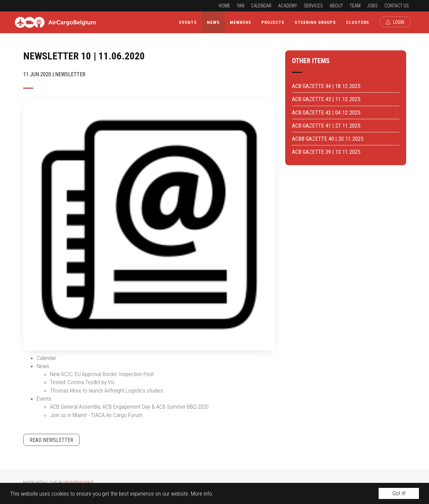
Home (224, 6)
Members (241, 22)
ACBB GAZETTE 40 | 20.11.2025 (328, 139)
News (213, 22)
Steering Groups (315, 22)
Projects (273, 22)
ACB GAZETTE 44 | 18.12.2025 (326, 86)
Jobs (372, 6)
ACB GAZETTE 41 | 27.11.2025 (326, 126)
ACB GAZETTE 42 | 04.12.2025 (326, 112)
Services (313, 6)
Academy (288, 6)
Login (395, 22)
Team (355, 6)
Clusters (358, 22)
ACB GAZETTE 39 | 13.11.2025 (326, 152)
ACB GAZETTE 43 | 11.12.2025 (326, 99)
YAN (241, 6)
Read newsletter (51, 440)
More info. (202, 494)
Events (188, 22)
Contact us (397, 6)
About (336, 6)
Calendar (261, 6)
